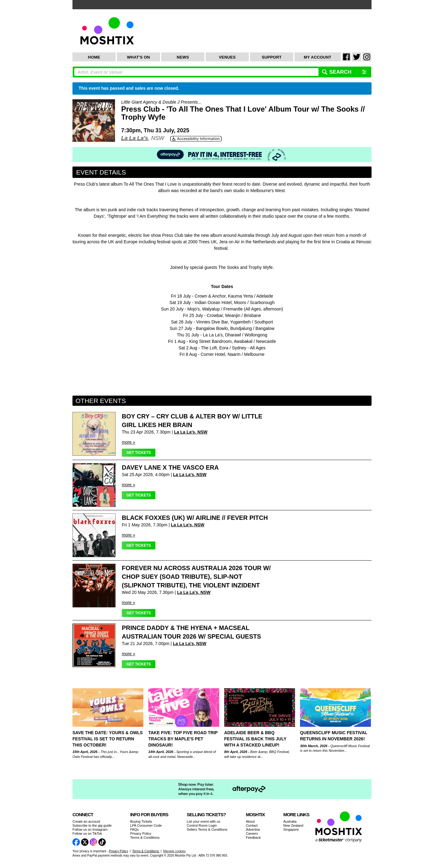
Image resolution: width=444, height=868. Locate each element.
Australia (290, 821)
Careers (252, 833)
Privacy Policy (141, 833)
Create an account (86, 821)
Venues (227, 57)
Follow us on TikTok (87, 833)
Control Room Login (202, 825)
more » (129, 442)
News (183, 57)
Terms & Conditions (145, 837)
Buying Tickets (141, 821)
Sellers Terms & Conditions (207, 829)
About (250, 821)
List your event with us (204, 821)
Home (94, 57)
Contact (252, 825)
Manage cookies (174, 851)
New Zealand (293, 825)
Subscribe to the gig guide (92, 825)
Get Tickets (139, 453)
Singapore (291, 829)
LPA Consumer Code (146, 825)
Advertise (253, 829)
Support (272, 57)
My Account (317, 57)
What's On (139, 57)
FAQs (134, 829)
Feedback (253, 837)
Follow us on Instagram (90, 829)
